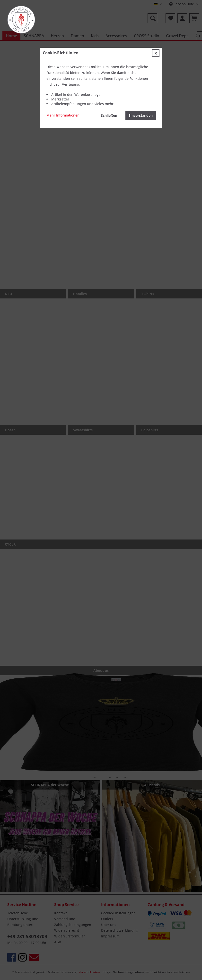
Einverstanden (141, 115)
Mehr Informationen (63, 115)
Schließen (109, 115)
